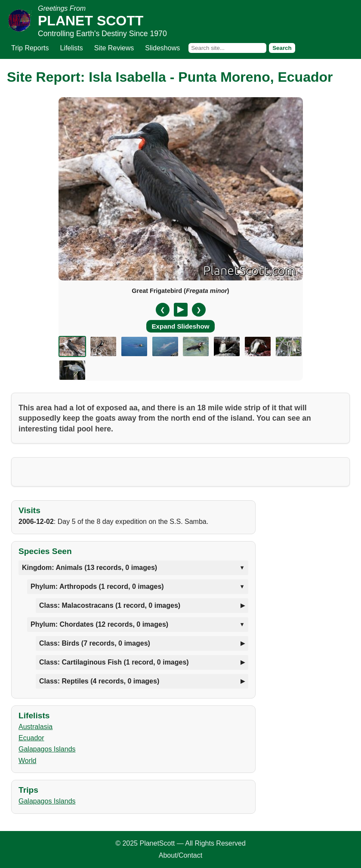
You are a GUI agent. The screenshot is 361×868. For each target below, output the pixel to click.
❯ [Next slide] (199, 310)
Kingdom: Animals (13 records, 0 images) (89, 568)
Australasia (35, 727)
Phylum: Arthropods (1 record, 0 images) (97, 586)
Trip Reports (30, 48)
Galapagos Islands (47, 749)
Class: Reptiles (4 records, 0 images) (99, 681)
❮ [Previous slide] (163, 310)
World (28, 761)
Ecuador (31, 738)
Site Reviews (114, 48)
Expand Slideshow (180, 326)
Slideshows (162, 48)
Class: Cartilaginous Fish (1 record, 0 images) (114, 662)
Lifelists (71, 48)
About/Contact (180, 855)
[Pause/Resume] (181, 310)
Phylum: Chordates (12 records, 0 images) (99, 624)
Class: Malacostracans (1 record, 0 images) (110, 605)
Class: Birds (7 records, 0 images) (95, 643)
